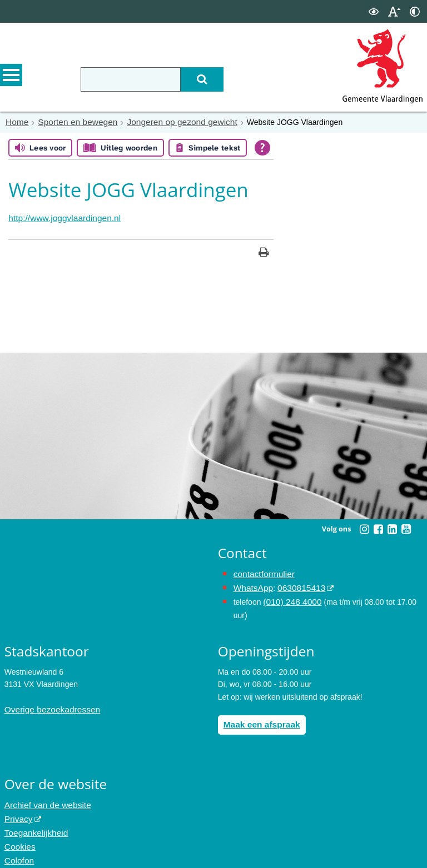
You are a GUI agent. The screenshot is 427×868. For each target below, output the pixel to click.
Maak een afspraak (258, 717)
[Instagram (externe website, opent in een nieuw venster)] (364, 526)
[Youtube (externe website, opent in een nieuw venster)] (406, 526)
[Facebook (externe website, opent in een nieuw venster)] (378, 526)
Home (16, 122)
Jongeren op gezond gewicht (167, 122)
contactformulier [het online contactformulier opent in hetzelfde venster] (261, 571)
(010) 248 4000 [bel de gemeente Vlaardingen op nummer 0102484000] (289, 596)
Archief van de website (44, 796)
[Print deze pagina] (264, 251)
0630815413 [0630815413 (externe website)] (295, 584)
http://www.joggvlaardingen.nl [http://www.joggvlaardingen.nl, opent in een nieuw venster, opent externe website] (59, 217)
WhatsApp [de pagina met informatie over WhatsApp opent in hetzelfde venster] (252, 584)
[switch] (374, 11)
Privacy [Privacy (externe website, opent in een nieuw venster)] (17, 809)
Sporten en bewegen (71, 122)
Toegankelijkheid (33, 821)
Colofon (18, 846)
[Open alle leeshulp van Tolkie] (262, 147)
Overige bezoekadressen (48, 703)
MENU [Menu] (11, 78)
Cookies (19, 834)
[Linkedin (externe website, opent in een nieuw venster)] (392, 526)
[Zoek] (226, 79)
